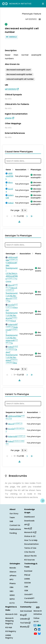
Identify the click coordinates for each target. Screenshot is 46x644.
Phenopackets (31, 602)
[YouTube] (35, 633)
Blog (23, 615)
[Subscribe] (35, 625)
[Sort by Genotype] (17, 253)
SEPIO (12, 599)
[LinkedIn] (39, 629)
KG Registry (11, 631)
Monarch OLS (11, 614)
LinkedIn (25, 619)
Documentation (31, 544)
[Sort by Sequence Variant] (24, 412)
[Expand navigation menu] (43, 4)
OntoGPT (28, 594)
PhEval (27, 575)
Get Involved (26, 611)
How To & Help (31, 540)
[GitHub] (36, 629)
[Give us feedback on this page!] (43, 501)
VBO (11, 591)
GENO (12, 595)
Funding (13, 533)
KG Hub (9, 627)
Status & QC (30, 536)
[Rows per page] (24, 210)
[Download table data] (19, 222)
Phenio (13, 583)
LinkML (27, 579)
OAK (26, 587)
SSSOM (27, 583)
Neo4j (28, 528)
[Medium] (39, 625)
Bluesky (25, 627)
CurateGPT (29, 598)
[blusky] (39, 633)
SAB (11, 521)
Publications (15, 529)
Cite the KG (30, 552)
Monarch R (30, 532)
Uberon (13, 572)
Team (12, 517)
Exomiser (28, 571)
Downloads (29, 521)
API (27, 525)
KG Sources (30, 560)
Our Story (14, 514)
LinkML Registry (9, 637)
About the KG (30, 556)
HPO (11, 580)
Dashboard (29, 517)
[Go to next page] (26, 216)
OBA (11, 587)
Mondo (13, 568)
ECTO (12, 603)
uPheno (13, 576)
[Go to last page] (31, 216)
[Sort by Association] (28, 169)
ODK (26, 591)
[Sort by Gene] (12, 169)
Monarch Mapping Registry (9, 621)
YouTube (25, 623)
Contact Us (15, 525)
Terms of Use (30, 548)
